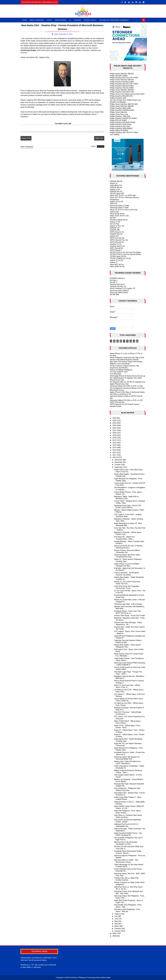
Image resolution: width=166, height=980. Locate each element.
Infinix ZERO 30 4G (117, 267)
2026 (115, 418)
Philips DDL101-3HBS (118, 120)
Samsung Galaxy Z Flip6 (119, 208)
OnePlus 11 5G (116, 244)
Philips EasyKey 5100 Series (121, 124)
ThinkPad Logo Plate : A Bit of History (128, 604)
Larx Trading (115, 135)
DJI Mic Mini (114, 295)
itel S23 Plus (115, 224)
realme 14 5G (115, 189)
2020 (115, 433)
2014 (115, 448)
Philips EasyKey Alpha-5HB (120, 108)
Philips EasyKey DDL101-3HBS (122, 88)
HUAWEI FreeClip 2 (117, 278)
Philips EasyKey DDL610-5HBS (122, 86)
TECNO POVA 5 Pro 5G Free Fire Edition (125, 252)
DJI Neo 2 (114, 280)
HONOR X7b (115, 228)
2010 (115, 457)
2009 (115, 933)
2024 (115, 423)
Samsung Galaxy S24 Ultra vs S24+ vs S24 (126, 386)
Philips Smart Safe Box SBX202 (122, 90)
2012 (115, 452)
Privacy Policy (90, 20)
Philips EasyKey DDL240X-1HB (122, 92)
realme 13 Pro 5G (117, 202)
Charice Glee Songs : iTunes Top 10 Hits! (130, 616)
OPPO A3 (114, 204)
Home (24, 20)
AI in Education (116, 374)
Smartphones (61, 20)
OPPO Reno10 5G (117, 242)
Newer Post (26, 138)
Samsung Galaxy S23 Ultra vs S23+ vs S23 (126, 400)
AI (70, 20)
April (116, 924)
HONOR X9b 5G (116, 234)
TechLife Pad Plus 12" (118, 286)
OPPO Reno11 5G (117, 232)
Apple (49, 20)
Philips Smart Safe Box (119, 112)
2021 (115, 430)
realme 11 (114, 262)
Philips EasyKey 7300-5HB (120, 116)
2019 (115, 435)
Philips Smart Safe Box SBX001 (122, 106)
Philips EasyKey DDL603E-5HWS (123, 122)
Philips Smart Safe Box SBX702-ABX (124, 104)
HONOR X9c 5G (116, 191)
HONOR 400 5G (116, 187)
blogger (101, 146)
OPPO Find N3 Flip (117, 238)
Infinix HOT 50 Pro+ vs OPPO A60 (123, 195)
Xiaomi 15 (114, 183)
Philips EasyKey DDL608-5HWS (122, 110)
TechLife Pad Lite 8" (117, 284)
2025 (115, 421)
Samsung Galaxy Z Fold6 (119, 206)
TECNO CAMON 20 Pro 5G (120, 258)
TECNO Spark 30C (117, 193)
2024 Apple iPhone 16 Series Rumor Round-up (128, 376)
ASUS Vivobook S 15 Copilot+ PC (123, 288)
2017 (115, 440)
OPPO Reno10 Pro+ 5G (119, 240)
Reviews (77, 20)
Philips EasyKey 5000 (118, 98)
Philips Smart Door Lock (119, 114)
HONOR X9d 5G (116, 181)
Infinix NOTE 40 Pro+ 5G (119, 216)
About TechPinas (37, 20)
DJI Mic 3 (113, 282)
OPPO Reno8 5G (116, 248)
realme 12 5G (115, 222)
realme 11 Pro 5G (117, 260)
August (117, 914)
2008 (115, 936)
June (117, 919)
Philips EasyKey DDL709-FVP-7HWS (124, 132)
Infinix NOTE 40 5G (117, 214)
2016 (115, 443)
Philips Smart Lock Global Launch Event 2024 (127, 94)
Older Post (99, 138)
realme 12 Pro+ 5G (117, 226)
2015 (115, 445)
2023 (115, 425)
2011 (115, 455)
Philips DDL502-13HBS (119, 76)
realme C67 (114, 236)
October (118, 465)
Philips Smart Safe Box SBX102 (122, 80)
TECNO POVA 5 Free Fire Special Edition (126, 254)
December (119, 460)
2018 (115, 438)
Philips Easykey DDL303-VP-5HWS (123, 118)
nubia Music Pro (116, 185)
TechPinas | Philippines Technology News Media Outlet (90, 978)
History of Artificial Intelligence (121, 370)
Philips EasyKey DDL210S (120, 126)
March (117, 926)
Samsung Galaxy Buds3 (119, 293)
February (118, 929)
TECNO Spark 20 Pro (118, 256)
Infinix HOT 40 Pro (117, 265)
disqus (93, 146)
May (116, 921)
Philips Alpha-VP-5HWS (119, 130)
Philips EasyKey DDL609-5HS (121, 96)
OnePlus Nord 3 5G (117, 246)
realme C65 (114, 212)
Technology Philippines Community (114, 20)
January (118, 931)
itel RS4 (113, 218)
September (119, 467)
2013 (115, 450)
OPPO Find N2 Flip (117, 402)
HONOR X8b (115, 230)
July (116, 916)
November (119, 462)
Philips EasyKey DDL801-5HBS (122, 82)
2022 (115, 428)
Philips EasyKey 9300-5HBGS (121, 128)
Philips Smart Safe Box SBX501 (122, 74)
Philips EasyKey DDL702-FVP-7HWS (124, 78)
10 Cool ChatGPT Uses (119, 372)
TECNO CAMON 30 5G (119, 220)
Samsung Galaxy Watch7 (119, 291)
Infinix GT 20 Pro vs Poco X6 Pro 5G (124, 210)
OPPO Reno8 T (116, 250)
